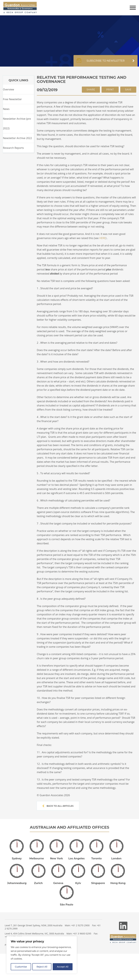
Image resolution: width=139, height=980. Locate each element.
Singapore (98, 883)
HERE (102, 238)
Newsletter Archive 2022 (17, 138)
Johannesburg (17, 883)
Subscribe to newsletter (106, 62)
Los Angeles (76, 858)
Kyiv (78, 883)
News (6, 109)
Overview (8, 89)
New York (57, 858)
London (116, 858)
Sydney (17, 858)
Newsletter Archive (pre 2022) (17, 124)
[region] (42, 955)
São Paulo (67, 905)
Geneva (58, 883)
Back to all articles (58, 806)
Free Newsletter (12, 99)
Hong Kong (118, 883)
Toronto (96, 858)
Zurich (38, 883)
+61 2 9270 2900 (80, 925)
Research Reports (13, 148)
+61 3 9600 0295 (82, 933)
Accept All (63, 967)
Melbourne (37, 858)
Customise (21, 967)
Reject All (42, 967)
